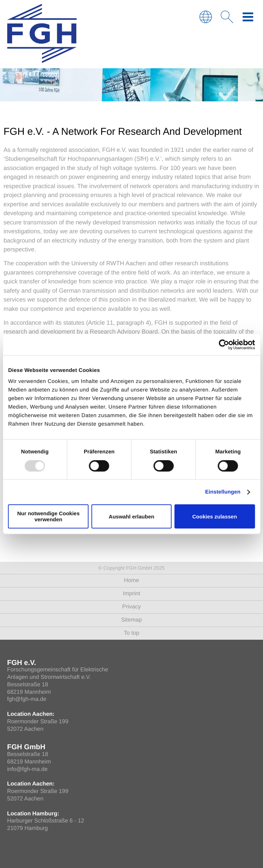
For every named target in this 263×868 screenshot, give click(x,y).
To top (132, 633)
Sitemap (131, 620)
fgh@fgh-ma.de (27, 699)
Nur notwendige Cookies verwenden (48, 516)
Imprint (131, 594)
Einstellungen (223, 492)
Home (131, 581)
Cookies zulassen (215, 516)
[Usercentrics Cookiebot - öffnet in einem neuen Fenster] (224, 345)
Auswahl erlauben (131, 516)
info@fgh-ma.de (27, 769)
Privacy (131, 607)
